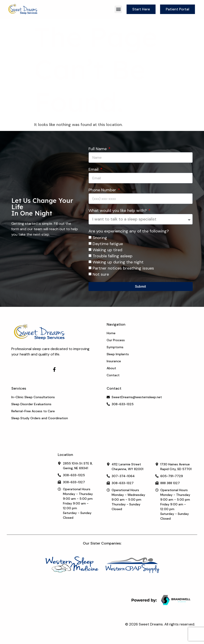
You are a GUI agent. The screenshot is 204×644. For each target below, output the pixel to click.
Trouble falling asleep (113, 256)
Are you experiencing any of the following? (129, 231)
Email (94, 170)
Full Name (98, 149)
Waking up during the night (118, 262)
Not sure (101, 275)
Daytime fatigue (108, 244)
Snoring (100, 238)
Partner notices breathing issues (123, 268)
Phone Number (103, 190)
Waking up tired (107, 250)
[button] (118, 9)
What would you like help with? (118, 211)
